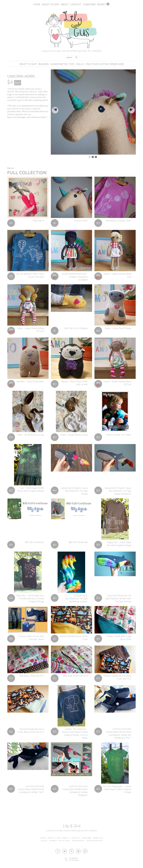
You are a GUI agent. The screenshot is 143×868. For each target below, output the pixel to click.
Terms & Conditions (94, 841)
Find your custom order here (105, 64)
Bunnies (44, 64)
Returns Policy (78, 841)
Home (37, 4)
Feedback (53, 841)
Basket (102, 4)
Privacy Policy (64, 841)
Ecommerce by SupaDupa (74, 859)
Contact (76, 4)
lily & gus (71, 826)
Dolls (80, 64)
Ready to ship (50, 4)
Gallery (44, 841)
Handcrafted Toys (62, 64)
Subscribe (89, 4)
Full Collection (27, 171)
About (65, 4)
